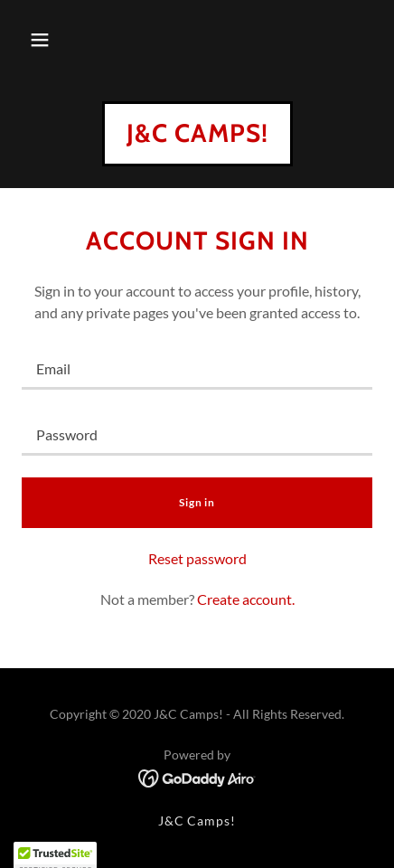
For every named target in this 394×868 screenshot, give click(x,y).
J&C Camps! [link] (197, 821)
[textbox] (197, 368)
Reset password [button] (197, 558)
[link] (197, 136)
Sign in (197, 502)
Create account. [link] (246, 599)
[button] (40, 40)
